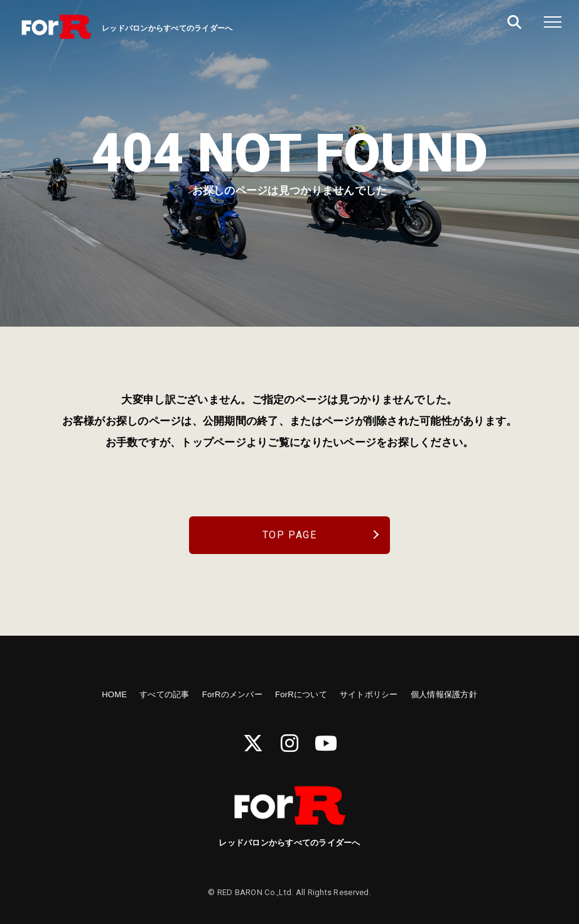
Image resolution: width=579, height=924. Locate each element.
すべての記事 (165, 694)
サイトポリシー (369, 694)
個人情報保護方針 (444, 694)
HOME (114, 694)
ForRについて (301, 694)
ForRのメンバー (232, 694)
